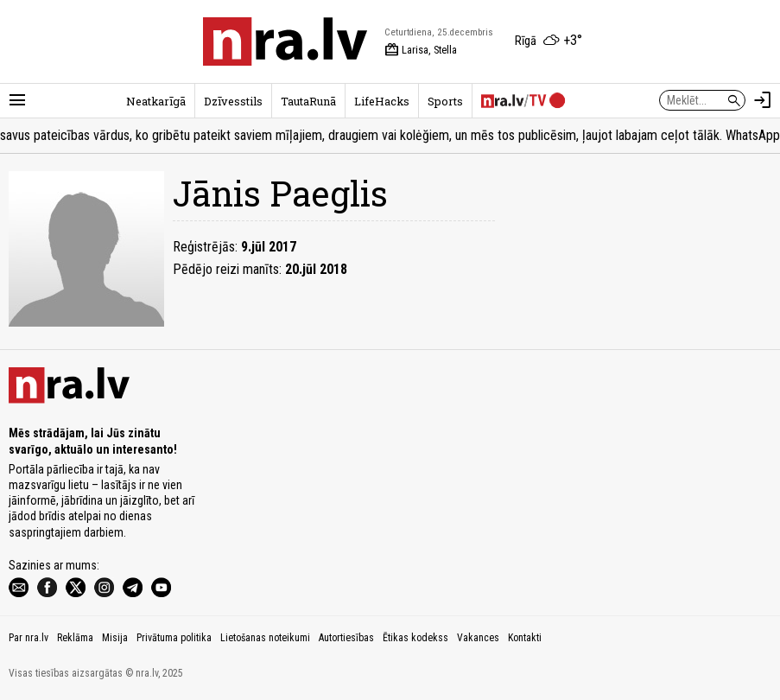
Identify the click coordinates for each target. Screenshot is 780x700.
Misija (115, 638)
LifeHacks (382, 101)
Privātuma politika (174, 638)
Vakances (478, 638)
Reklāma (75, 638)
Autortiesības (346, 638)
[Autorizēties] (763, 100)
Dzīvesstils (233, 101)
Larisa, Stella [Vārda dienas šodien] (421, 50)
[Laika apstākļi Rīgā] (549, 41)
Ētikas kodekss (415, 638)
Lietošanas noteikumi (265, 638)
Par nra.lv (29, 638)
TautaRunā (308, 101)
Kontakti (525, 638)
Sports (445, 101)
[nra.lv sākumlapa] (285, 41)
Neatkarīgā (156, 101)
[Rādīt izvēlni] (17, 100)
